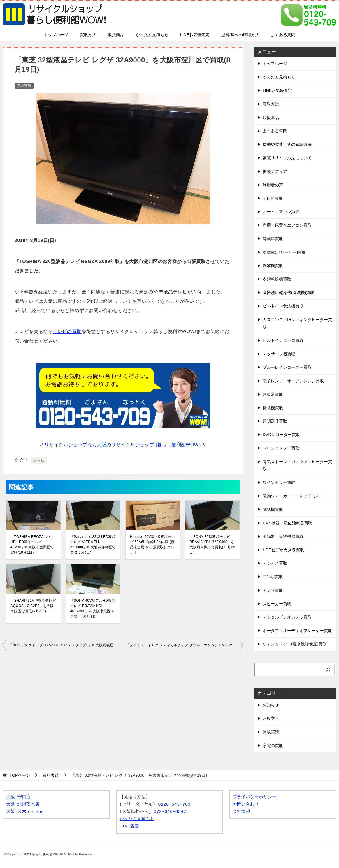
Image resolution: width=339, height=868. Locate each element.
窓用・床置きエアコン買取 (287, 225)
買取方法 (88, 35)
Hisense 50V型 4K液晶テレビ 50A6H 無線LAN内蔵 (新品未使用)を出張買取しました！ (152, 545)
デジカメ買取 (275, 563)
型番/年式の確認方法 (240, 35)
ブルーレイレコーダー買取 (287, 367)
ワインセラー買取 (279, 482)
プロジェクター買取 (281, 448)
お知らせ (271, 705)
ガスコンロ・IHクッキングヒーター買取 (297, 323)
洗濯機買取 (273, 266)
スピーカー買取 (277, 604)
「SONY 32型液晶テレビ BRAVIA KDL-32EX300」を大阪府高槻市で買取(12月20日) (212, 545)
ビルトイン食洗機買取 (283, 306)
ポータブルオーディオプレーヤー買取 (297, 631)
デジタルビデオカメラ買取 (287, 617)
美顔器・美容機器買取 (283, 536)
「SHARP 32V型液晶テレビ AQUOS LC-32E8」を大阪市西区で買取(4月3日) (33, 606)
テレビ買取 (273, 198)
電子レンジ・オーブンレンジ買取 (293, 381)
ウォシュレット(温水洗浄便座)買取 (295, 644)
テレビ (39, 460)
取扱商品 (116, 35)
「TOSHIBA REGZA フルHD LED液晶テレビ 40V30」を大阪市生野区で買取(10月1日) (32, 545)
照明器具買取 (275, 421)
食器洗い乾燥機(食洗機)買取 (288, 293)
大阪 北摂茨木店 (23, 805)
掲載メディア (275, 171)
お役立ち (271, 718)
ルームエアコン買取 (281, 212)
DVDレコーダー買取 (281, 435)
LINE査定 (129, 826)
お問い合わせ (246, 805)
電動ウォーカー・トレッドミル (291, 496)
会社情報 (241, 812)
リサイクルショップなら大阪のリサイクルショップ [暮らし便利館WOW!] (123, 445)
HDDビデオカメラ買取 (283, 550)
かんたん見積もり (152, 35)
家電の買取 (273, 745)
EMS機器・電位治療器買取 (287, 523)
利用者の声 (273, 185)
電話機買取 (273, 509)
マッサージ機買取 (279, 354)
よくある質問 (283, 35)
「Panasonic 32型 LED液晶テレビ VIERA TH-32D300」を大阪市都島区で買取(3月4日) (93, 545)
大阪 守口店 (18, 797)
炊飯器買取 (273, 394)
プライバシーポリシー (254, 797)
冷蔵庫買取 (273, 239)
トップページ (56, 35)
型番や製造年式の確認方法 (287, 144)
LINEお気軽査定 (195, 35)
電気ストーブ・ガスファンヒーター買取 (297, 465)
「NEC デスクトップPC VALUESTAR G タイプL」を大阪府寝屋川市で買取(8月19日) (66, 645)
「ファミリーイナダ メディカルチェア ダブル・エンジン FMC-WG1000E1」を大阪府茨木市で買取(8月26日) (185, 645)
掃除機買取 (273, 408)
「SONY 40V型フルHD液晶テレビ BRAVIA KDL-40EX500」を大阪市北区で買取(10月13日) (93, 608)
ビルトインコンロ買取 (283, 340)
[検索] (329, 670)
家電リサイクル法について (287, 158)
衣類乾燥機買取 (277, 279)
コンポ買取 (273, 577)
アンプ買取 (273, 590)
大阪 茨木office (24, 812)
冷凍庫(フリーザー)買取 (284, 252)
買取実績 (24, 86)
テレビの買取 (67, 331)
